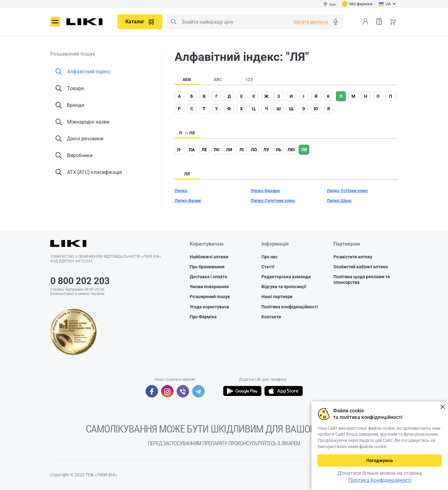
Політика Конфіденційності (380, 480)
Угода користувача (209, 307)
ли (229, 150)
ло (254, 150)
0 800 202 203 (80, 281)
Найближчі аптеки (209, 257)
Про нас (269, 257)
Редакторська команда (286, 277)
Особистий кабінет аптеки (361, 267)
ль (279, 150)
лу (266, 150)
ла (192, 150)
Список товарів (379, 21)
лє (217, 150)
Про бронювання (207, 267)
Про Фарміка (203, 317)
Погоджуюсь (380, 461)
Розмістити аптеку (353, 257)
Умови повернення (209, 287)
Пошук (174, 22)
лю (291, 150)
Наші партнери (277, 297)
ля (304, 150)
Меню (55, 22)
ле (204, 150)
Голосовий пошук (336, 22)
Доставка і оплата (208, 277)
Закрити (443, 407)
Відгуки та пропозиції (284, 287)
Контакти (271, 317)
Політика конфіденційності (290, 307)
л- (179, 150)
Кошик (393, 21)
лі (242, 150)
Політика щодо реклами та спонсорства (362, 279)
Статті (268, 267)
